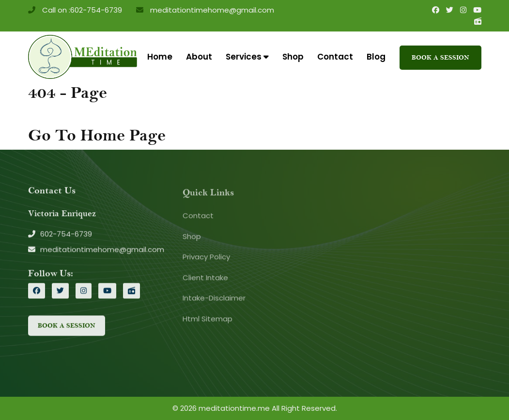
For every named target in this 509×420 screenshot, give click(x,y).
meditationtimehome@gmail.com (211, 10)
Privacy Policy (206, 258)
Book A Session (440, 57)
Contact (335, 57)
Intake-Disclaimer (214, 300)
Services (247, 57)
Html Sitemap (208, 320)
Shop (293, 57)
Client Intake (205, 279)
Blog (376, 57)
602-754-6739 (96, 10)
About (199, 57)
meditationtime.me (234, 408)
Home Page (123, 136)
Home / (58, 113)
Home (160, 57)
